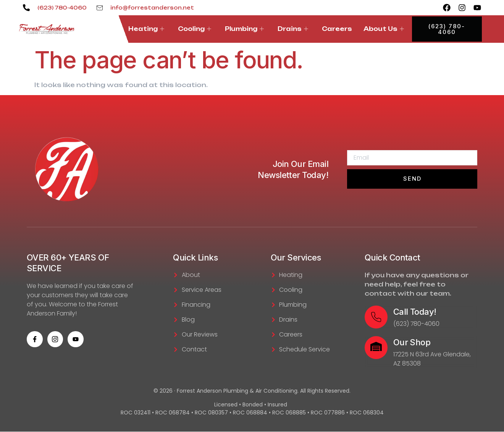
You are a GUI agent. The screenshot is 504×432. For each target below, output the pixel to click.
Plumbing (244, 29)
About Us (384, 29)
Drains (293, 29)
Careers (337, 29)
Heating (146, 29)
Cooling (195, 29)
